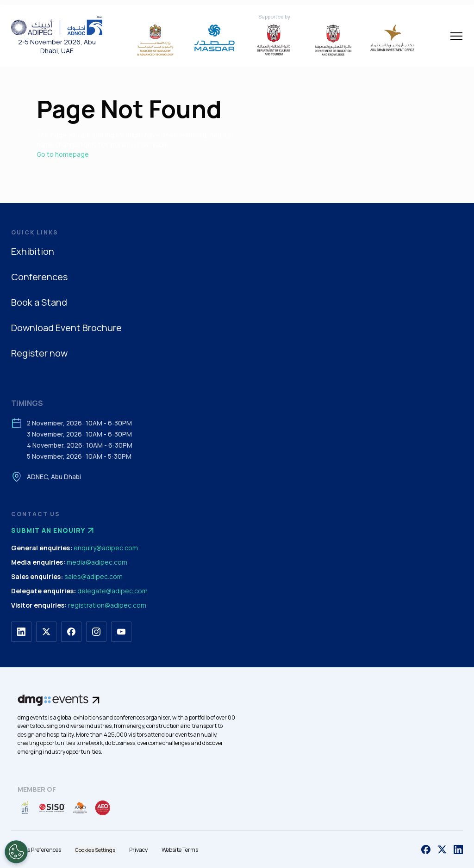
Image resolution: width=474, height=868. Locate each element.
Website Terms (180, 850)
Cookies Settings (95, 850)
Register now (39, 353)
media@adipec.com (97, 562)
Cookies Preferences (36, 850)
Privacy (138, 850)
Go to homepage (63, 154)
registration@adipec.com (107, 605)
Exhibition (33, 251)
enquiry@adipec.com (106, 548)
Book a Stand (39, 302)
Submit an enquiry (54, 530)
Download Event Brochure (66, 328)
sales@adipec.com (94, 576)
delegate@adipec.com (112, 591)
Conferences (39, 277)
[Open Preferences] (16, 852)
